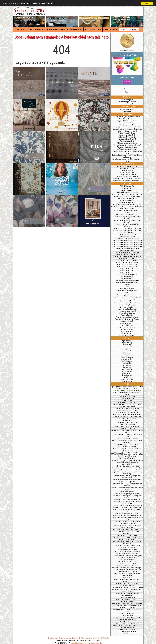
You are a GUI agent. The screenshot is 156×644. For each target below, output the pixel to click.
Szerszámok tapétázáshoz (127, 327)
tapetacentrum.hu (96, 643)
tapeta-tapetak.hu (127, 361)
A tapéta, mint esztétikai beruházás (127, 554)
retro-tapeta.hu (127, 369)
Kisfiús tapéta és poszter (127, 458)
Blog (128, 384)
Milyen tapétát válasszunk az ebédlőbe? (127, 426)
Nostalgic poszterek (127, 329)
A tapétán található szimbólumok (127, 121)
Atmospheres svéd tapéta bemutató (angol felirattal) (127, 217)
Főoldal (21, 29)
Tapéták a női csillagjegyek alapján (127, 566)
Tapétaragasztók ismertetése (127, 137)
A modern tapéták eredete (127, 586)
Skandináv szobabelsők (127, 250)
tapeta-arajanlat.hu (127, 379)
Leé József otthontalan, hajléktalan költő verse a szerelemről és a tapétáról (127, 606)
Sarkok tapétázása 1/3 (127, 273)
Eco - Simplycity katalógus (127, 305)
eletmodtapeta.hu (127, 375)
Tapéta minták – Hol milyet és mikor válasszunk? (127, 529)
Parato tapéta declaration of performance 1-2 (127, 181)
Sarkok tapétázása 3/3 (127, 269)
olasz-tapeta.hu (127, 351)
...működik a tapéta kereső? (127, 102)
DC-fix (127, 287)
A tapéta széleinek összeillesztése (127, 317)
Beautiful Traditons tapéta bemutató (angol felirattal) (127, 221)
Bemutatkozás (127, 634)
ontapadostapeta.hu (127, 359)
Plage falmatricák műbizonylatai (127, 166)
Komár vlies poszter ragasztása (127, 291)
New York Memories (127, 331)
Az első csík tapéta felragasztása (127, 275)
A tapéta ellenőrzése (127, 325)
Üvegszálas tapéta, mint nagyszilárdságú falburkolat (127, 588)
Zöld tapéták (127, 543)
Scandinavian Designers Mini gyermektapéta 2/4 (127, 242)
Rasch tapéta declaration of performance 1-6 (127, 179)
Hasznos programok (128, 107)
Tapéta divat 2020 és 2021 (127, 429)
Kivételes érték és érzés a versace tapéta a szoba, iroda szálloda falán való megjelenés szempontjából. (127, 462)
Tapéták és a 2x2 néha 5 (127, 548)
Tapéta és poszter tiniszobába (127, 422)
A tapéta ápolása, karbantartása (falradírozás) (127, 626)
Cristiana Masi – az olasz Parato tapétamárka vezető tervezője (127, 575)
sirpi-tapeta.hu (127, 367)
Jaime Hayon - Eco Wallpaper (127, 198)
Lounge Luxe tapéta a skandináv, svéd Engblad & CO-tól (127, 435)
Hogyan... (128, 97)
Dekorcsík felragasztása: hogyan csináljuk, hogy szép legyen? (127, 441)
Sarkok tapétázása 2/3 (127, 271)
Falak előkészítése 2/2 (127, 186)
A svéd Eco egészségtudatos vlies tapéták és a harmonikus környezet (127, 591)
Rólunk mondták (127, 578)
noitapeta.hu (127, 363)
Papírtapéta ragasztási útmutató (127, 147)
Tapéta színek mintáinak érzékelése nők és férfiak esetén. (127, 519)
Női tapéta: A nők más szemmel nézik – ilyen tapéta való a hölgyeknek (127, 481)
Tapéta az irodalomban (127, 613)
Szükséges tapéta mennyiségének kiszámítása (127, 129)
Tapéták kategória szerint (35, 29)
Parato (127, 293)
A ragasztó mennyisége (127, 321)
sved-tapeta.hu (127, 347)
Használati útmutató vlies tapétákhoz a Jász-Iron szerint (127, 152)
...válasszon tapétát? (127, 100)
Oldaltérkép (64, 638)
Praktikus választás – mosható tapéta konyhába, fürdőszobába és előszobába (127, 557)
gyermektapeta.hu (127, 357)
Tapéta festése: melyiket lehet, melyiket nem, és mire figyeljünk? (127, 449)
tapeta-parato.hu (127, 349)
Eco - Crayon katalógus (127, 307)
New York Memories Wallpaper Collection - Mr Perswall (127, 211)
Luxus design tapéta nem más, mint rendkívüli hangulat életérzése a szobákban (127, 571)
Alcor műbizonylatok (127, 171)
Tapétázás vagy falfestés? (127, 622)
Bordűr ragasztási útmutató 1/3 (127, 267)
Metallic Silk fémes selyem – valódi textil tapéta (127, 568)
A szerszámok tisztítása (127, 313)
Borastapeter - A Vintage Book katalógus (127, 303)
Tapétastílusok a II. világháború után (127, 584)
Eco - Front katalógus (127, 301)
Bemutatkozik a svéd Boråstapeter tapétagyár (127, 228)
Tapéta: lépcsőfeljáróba (127, 398)
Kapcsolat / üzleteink (111, 29)
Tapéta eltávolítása (127, 190)
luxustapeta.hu (127, 353)
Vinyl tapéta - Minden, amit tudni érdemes (127, 521)
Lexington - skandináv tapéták (127, 234)
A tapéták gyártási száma (127, 119)
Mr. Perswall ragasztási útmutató (127, 149)
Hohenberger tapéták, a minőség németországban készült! (127, 431)
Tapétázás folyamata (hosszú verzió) (127, 253)
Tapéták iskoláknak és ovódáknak (127, 550)
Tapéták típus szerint (93, 29)
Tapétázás (127, 285)
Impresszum (53, 638)
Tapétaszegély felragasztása (127, 402)
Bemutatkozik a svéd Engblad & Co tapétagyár (127, 230)
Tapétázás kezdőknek (127, 492)
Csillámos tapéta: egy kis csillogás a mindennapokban (127, 419)
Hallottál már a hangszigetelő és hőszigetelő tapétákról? (127, 497)
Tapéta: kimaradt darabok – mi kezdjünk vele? (127, 416)
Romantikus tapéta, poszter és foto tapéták (127, 537)
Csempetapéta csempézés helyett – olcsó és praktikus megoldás (127, 527)
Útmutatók (128, 114)
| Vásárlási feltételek (103, 638)
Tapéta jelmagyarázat (127, 141)
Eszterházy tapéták (127, 615)
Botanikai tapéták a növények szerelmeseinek (127, 516)
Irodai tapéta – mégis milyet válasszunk (127, 494)
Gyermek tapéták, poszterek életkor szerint (127, 541)
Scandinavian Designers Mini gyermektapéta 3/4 (127, 244)
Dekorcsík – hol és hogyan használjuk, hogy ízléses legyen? (127, 489)
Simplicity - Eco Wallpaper (127, 202)
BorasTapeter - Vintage (127, 208)
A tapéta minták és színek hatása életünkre (127, 127)
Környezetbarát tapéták (127, 628)
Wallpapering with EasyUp (127, 123)
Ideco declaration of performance (127, 177)
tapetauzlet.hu (127, 345)
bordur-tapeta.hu (127, 373)
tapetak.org (127, 377)
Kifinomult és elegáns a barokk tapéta (127, 514)
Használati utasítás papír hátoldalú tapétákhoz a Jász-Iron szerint (127, 156)
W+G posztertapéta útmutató (127, 133)
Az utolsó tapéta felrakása (127, 259)
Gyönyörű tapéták (127, 400)
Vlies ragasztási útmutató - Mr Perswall (127, 319)
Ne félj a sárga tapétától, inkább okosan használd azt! (127, 511)
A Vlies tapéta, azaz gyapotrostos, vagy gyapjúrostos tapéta (127, 594)
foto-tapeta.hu (127, 365)
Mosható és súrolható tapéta (127, 562)
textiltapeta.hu (127, 355)
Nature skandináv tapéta (127, 236)
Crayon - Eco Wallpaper (127, 200)
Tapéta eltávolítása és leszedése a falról (127, 546)
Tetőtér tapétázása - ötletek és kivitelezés (127, 552)
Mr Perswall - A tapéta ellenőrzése (127, 192)
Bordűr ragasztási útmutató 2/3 (127, 265)
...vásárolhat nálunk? (127, 104)
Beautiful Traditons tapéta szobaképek (127, 224)
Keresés (135, 29)
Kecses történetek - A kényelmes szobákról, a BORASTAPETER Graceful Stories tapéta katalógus (127, 453)
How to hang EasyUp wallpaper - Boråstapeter (127, 204)
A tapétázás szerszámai (127, 597)
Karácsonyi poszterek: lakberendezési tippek (127, 414)
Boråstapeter (127, 226)
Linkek (128, 338)
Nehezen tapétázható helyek (127, 139)
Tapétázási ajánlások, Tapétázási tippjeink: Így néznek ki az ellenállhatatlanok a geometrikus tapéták (127, 392)
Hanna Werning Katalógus (127, 335)
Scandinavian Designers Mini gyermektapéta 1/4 (127, 240)
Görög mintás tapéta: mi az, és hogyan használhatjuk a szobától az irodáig (127, 409)
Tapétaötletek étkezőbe (127, 396)
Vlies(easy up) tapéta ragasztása (127, 295)
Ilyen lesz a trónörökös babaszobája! (127, 624)
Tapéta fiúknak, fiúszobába (127, 424)
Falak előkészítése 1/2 (127, 279)
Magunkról (74, 638)
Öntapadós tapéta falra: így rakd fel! (127, 438)
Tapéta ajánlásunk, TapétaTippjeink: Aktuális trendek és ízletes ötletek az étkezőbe (127, 388)
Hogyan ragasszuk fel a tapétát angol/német (127, 297)
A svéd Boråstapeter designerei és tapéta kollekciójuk (127, 581)
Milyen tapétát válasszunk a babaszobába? (127, 500)
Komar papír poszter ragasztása (127, 311)
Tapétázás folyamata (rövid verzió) (127, 255)
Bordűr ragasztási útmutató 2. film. (127, 263)
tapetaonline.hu (127, 381)
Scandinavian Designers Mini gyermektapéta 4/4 (127, 246)
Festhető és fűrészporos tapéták (127, 131)
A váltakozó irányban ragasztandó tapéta (127, 117)
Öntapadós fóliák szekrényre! (127, 564)
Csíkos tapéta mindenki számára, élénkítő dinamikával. (127, 532)
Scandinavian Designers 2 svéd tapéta (127, 238)
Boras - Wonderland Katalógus (127, 309)
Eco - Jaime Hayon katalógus (127, 299)
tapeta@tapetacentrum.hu (79, 643)
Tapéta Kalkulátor (127, 111)
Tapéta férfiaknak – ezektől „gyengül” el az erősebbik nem (127, 477)
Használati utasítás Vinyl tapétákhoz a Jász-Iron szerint (127, 160)
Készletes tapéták (75, 29)
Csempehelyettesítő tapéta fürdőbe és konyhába (127, 506)
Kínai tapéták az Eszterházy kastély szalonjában (127, 604)
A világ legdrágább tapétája (127, 632)
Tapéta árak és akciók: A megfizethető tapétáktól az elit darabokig (127, 503)
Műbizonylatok (128, 164)
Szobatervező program (127, 109)
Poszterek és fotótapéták (127, 539)
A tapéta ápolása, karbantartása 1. (127, 630)
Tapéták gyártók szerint (56, 29)
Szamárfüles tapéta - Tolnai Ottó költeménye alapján (127, 610)
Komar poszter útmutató (127, 135)
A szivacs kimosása (127, 315)
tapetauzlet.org (127, 343)
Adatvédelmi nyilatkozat (87, 638)
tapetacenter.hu (127, 341)
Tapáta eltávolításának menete (127, 261)
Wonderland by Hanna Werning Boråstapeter (127, 257)
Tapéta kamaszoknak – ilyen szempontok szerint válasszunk (127, 485)
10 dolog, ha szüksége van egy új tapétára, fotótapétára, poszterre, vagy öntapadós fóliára (127, 467)
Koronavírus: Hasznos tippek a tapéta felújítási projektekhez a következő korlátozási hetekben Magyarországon (127, 472)
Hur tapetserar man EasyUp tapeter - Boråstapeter (127, 206)
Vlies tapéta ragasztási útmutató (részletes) (127, 145)
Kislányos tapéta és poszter (127, 456)
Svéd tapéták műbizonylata (127, 175)
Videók (128, 183)
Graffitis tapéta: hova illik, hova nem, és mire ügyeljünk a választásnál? (127, 405)
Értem (147, 3)
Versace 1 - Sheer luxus (127, 560)
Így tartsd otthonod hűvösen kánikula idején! (127, 617)
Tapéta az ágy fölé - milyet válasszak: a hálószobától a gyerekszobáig (127, 445)
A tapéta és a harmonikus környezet (127, 600)
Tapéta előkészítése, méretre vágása (127, 281)
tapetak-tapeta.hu (127, 371)
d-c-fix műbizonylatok (127, 173)
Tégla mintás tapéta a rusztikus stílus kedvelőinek (127, 508)
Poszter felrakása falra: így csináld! (127, 412)
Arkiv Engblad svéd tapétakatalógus (127, 214)
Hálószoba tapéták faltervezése (127, 535)
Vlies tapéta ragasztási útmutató (127, 125)
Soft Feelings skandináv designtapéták (127, 248)
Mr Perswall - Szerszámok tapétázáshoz (127, 196)
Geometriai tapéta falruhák (127, 524)
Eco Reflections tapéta (127, 232)
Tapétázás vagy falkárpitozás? (127, 620)
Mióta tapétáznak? (127, 602)
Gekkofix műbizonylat (127, 168)
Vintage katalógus (127, 188)
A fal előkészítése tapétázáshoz (127, 143)
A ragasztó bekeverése (127, 323)
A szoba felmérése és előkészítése (127, 283)
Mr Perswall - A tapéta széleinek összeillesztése (127, 194)
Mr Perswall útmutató (127, 289)
